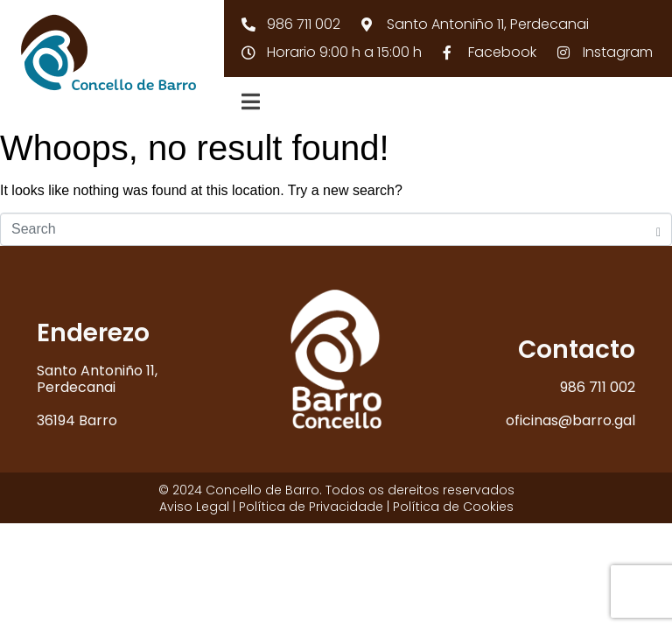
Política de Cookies (453, 507)
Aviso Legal (194, 507)
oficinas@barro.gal (570, 420)
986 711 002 (598, 387)
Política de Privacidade (311, 507)
